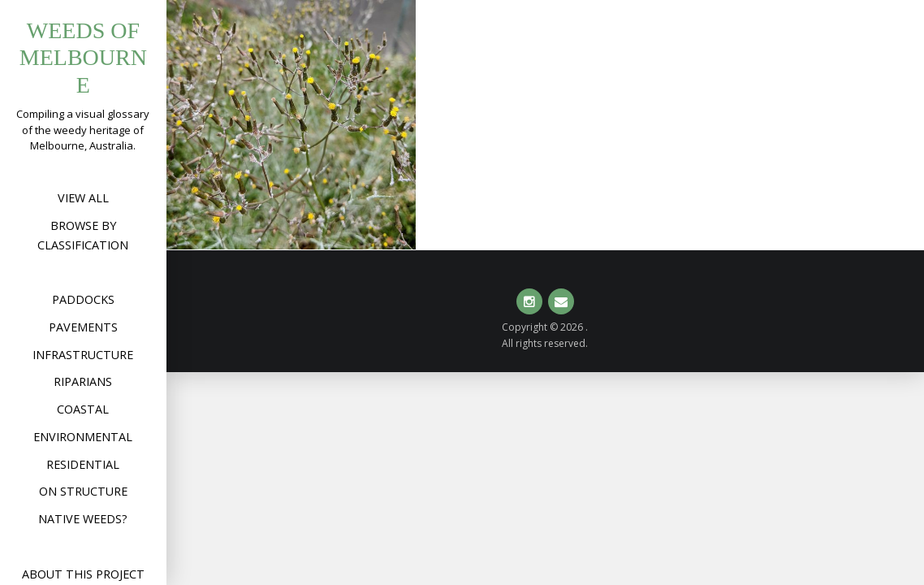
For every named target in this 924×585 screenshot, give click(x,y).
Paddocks (83, 299)
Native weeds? (83, 519)
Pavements (83, 327)
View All (83, 198)
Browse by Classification (83, 235)
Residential (83, 464)
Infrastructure (83, 355)
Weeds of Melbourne (83, 58)
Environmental (83, 437)
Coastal (83, 409)
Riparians (83, 381)
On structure (83, 491)
